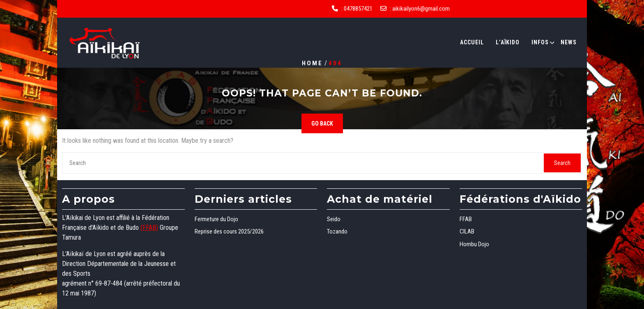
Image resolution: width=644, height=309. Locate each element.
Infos (540, 42)
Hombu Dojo (474, 244)
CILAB (467, 231)
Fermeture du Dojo (216, 219)
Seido (334, 219)
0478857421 (358, 9)
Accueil (472, 42)
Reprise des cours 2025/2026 (229, 231)
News (569, 42)
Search (562, 163)
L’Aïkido (508, 42)
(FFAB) (149, 228)
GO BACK (322, 124)
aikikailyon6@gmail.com (421, 9)
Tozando (337, 231)
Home (312, 63)
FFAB (466, 219)
